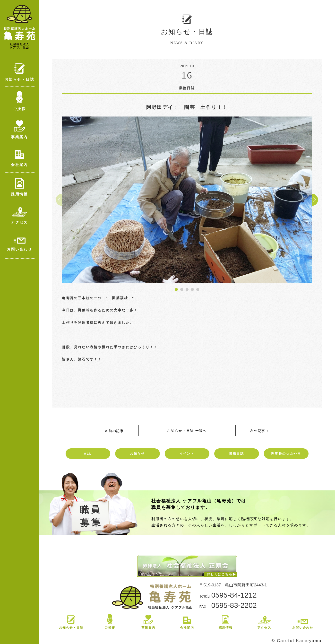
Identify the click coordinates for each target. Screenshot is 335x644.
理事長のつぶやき (286, 454)
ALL (88, 454)
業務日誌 (237, 454)
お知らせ (137, 454)
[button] (176, 289)
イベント (187, 454)
